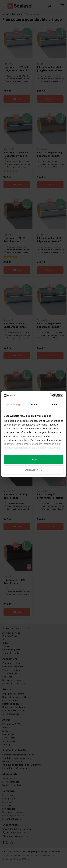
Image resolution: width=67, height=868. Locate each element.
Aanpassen (34, 470)
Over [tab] (55, 404)
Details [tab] (34, 404)
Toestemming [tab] (12, 404)
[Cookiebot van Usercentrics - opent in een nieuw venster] (49, 396)
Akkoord (33, 459)
